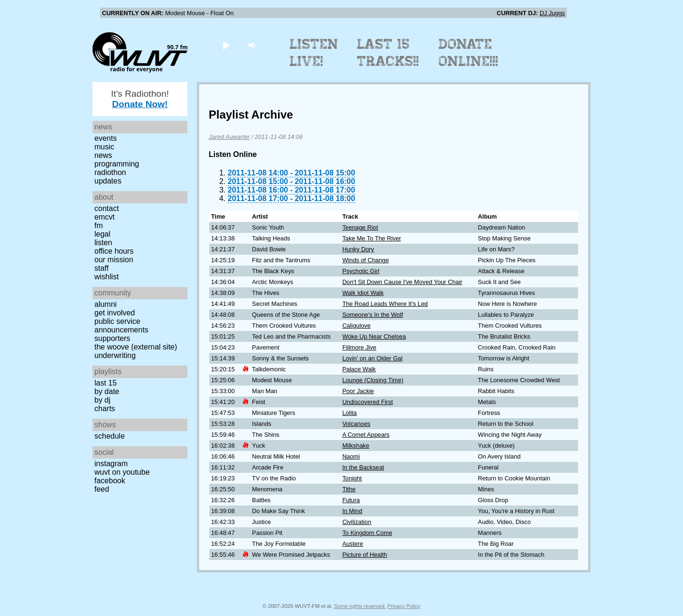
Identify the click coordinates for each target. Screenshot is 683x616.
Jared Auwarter (229, 137)
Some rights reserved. (360, 606)
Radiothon (110, 172)
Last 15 (106, 383)
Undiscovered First (368, 402)
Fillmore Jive (360, 347)
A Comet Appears (366, 435)
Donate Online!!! (469, 53)
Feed (102, 489)
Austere (353, 544)
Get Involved (115, 313)
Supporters (112, 338)
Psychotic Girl (361, 271)
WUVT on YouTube (122, 472)
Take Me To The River (372, 238)
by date (107, 391)
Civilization (357, 522)
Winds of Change (366, 260)
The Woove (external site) (136, 347)
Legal (102, 234)
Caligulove (357, 326)
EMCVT (105, 217)
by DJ (102, 400)
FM (99, 225)
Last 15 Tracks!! (388, 53)
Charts (105, 409)
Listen (103, 243)
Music (104, 147)
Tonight (352, 478)
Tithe (349, 489)
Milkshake (356, 446)
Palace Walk (359, 369)
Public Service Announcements (121, 326)
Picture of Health (365, 555)
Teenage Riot (360, 227)
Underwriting (115, 355)
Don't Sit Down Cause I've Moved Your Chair (402, 282)
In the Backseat (363, 467)
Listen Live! (314, 53)
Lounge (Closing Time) (373, 380)
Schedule (110, 436)
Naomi (351, 456)
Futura (351, 500)
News (103, 155)
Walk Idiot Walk (363, 293)
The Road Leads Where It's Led (385, 304)
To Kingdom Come (367, 533)
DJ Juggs (552, 13)
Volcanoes (356, 424)
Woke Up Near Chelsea (374, 336)
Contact (107, 208)
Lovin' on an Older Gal (373, 358)
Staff (102, 268)
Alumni (106, 304)
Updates (108, 181)
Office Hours (114, 251)
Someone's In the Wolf (373, 315)
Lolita (350, 413)
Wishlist (107, 277)
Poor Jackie (358, 391)
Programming (117, 164)
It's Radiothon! (140, 99)
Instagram (111, 464)
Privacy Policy (404, 606)
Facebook (110, 481)
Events (106, 138)
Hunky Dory (358, 249)
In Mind (352, 511)
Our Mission (114, 260)
